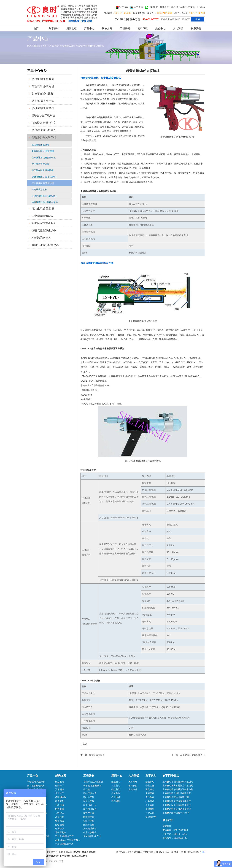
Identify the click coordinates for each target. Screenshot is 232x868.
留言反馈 (167, 826)
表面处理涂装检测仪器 (45, 245)
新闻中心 (117, 776)
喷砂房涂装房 (90, 809)
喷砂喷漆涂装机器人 (44, 130)
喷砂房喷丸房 (90, 793)
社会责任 (150, 801)
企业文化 (150, 786)
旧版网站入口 (66, 852)
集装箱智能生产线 (92, 836)
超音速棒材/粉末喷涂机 (92, 46)
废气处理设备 (90, 829)
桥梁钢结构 (61, 797)
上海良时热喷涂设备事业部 (176, 797)
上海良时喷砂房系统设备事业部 (178, 789)
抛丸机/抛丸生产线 (43, 101)
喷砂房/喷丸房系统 (43, 108)
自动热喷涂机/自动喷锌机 (44, 196)
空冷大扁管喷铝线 (40, 164)
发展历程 (150, 793)
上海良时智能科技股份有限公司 (178, 782)
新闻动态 (72, 28)
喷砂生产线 (89, 797)
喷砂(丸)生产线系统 (43, 115)
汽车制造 (60, 789)
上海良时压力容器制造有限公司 (178, 786)
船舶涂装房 (89, 825)
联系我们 (196, 28)
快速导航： (166, 7)
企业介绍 (150, 782)
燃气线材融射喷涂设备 (43, 170)
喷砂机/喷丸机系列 (43, 79)
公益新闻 (116, 789)
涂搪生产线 (89, 817)
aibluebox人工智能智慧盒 (68, 840)
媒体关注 (116, 793)
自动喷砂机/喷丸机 (43, 86)
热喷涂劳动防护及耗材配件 (45, 202)
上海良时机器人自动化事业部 (177, 809)
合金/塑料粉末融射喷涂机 (44, 177)
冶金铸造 (60, 817)
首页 (36, 28)
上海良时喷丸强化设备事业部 (177, 793)
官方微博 (137, 7)
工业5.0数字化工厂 (64, 836)
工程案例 (125, 28)
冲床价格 (66, 856)
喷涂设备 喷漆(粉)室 (44, 123)
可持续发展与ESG (64, 844)
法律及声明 (151, 817)
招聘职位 (133, 786)
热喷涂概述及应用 (40, 145)
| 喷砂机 (182, 7)
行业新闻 (116, 786)
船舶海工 (60, 786)
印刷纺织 (60, 829)
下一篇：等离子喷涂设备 (92, 755)
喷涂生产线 (89, 813)
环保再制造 (61, 832)
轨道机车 (60, 793)
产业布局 (150, 813)
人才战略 (133, 782)
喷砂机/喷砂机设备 (92, 786)
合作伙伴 (150, 797)
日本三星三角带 (80, 856)
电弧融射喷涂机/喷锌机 (43, 151)
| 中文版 (191, 7)
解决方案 (107, 28)
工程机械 (60, 805)
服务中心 (160, 28)
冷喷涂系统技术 (41, 238)
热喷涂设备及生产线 (70, 46)
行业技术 (116, 797)
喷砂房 (175, 7)
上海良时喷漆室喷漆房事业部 (177, 801)
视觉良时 (150, 789)
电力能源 (60, 809)
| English (200, 7)
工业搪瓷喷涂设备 (42, 216)
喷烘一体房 (89, 821)
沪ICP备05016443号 (191, 852)
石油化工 (60, 813)
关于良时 (54, 28)
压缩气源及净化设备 (44, 230)
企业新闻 (116, 782)
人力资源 (178, 28)
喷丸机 (87, 789)
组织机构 (150, 809)
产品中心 (89, 28)
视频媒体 (116, 801)
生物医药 (60, 825)
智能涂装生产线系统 (93, 782)
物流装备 (60, 801)
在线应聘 (133, 789)
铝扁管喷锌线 (90, 832)
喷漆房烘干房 (90, 805)
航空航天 (60, 782)
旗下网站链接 (171, 776)
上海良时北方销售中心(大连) (176, 813)
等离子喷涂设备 (39, 190)
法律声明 (53, 852)
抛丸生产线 (89, 801)
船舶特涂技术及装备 (44, 223)
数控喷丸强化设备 (42, 94)
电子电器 (60, 821)
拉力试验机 (54, 856)
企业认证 (150, 805)
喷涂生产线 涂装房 (43, 208)
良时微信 (151, 7)
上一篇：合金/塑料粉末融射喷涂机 (188, 755)
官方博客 (122, 7)
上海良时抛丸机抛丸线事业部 (177, 805)
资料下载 (143, 28)
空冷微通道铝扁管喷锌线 (44, 158)
